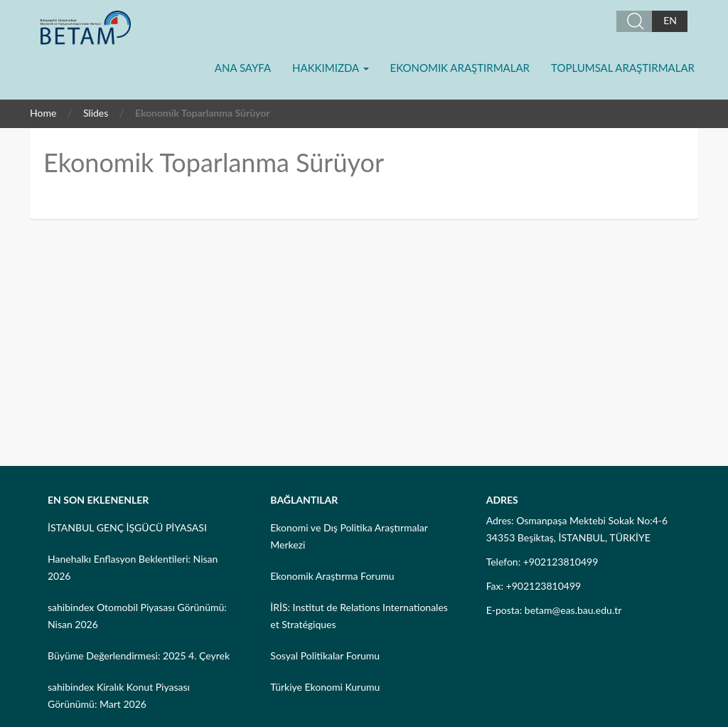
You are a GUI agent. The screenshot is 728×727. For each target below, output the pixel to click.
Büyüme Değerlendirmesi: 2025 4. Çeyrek (139, 656)
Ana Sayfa (243, 68)
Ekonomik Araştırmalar (460, 68)
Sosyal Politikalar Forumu (325, 656)
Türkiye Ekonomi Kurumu (325, 687)
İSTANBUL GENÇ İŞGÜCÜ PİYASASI (127, 527)
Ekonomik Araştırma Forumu (332, 576)
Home (43, 113)
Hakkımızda (330, 68)
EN (670, 20)
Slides (96, 113)
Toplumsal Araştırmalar (623, 68)
